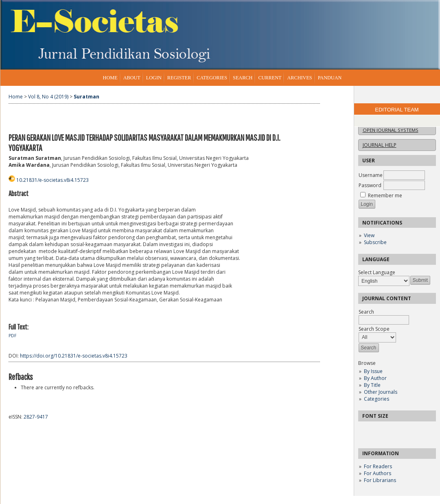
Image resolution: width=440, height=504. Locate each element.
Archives (299, 78)
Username (371, 175)
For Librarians (380, 480)
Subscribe (375, 242)
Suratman (86, 97)
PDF (12, 336)
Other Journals (381, 392)
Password (370, 185)
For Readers (378, 466)
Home (110, 78)
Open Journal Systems (391, 130)
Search (243, 78)
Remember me (385, 195)
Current (270, 78)
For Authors (378, 473)
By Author (375, 378)
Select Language (377, 272)
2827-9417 (36, 417)
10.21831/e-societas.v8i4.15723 (53, 180)
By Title (372, 385)
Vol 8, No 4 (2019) (48, 97)
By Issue (373, 371)
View (369, 235)
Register (179, 78)
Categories (377, 399)
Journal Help (380, 145)
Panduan (330, 78)
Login (154, 78)
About (132, 78)
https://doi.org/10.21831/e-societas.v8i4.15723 (74, 356)
